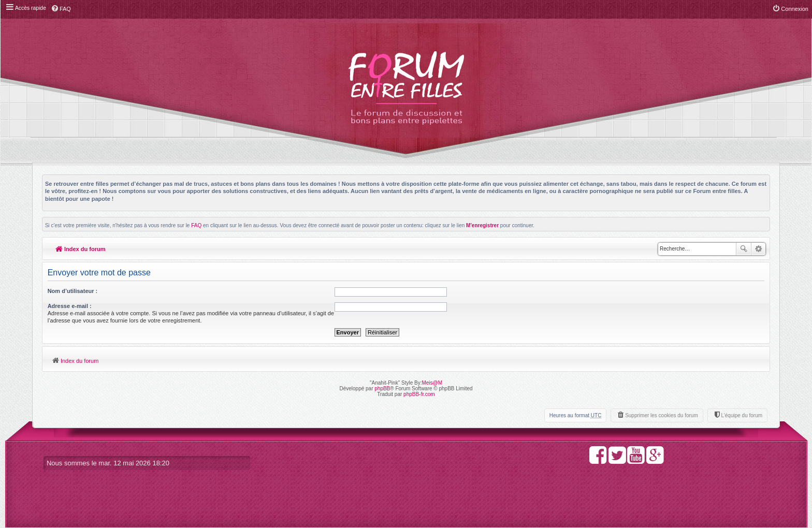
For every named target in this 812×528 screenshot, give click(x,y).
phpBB (382, 388)
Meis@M (432, 383)
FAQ (196, 225)
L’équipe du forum (742, 415)
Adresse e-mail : (70, 306)
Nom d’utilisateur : (73, 291)
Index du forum (81, 249)
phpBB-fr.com (419, 394)
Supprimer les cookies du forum (662, 415)
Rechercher (744, 249)
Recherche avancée (758, 249)
